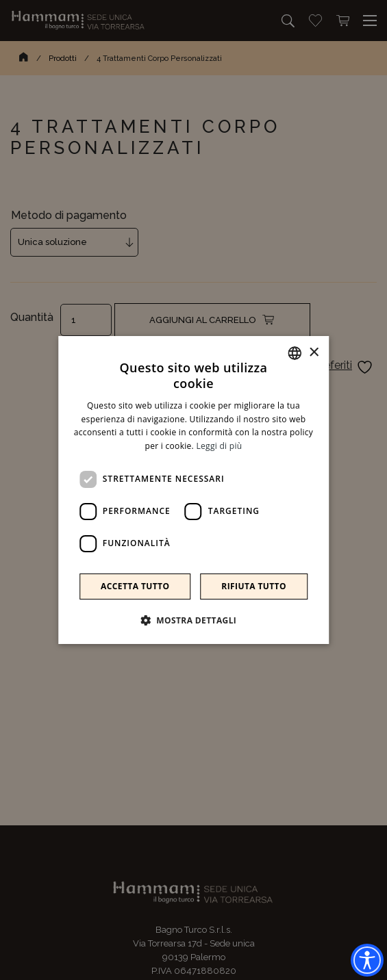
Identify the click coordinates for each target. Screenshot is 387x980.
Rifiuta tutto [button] (254, 586)
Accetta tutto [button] (135, 586)
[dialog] (194, 490)
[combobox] (295, 353)
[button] (194, 620)
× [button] (313, 353)
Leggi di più (219, 446)
